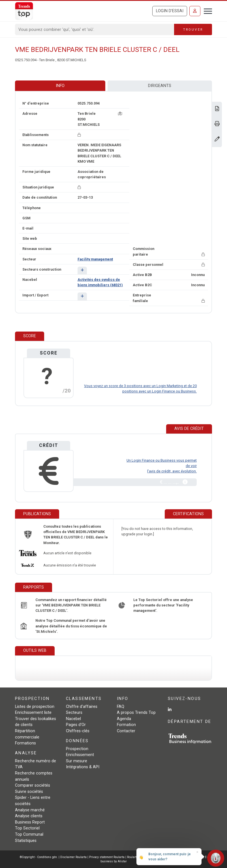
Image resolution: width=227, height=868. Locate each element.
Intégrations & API (83, 767)
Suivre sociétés (29, 792)
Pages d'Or (76, 725)
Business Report (30, 822)
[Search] (95, 29)
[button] (82, 270)
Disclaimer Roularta (73, 857)
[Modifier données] (217, 140)
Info (60, 86)
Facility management (95, 259)
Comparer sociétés (33, 785)
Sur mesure (77, 761)
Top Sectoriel (27, 828)
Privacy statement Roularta (107, 857)
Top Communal (29, 834)
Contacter (126, 731)
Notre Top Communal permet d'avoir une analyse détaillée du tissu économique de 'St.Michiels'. (71, 626)
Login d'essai (170, 11)
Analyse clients (29, 816)
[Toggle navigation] (206, 10)
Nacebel (73, 719)
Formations (25, 743)
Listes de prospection (35, 707)
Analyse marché (30, 810)
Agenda (124, 719)
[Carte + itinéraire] (120, 113)
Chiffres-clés (78, 731)
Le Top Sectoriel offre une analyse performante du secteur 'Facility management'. (163, 605)
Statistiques (26, 841)
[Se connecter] (195, 11)
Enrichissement (80, 755)
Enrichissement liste (33, 713)
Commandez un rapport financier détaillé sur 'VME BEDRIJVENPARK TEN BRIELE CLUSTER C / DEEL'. (71, 605)
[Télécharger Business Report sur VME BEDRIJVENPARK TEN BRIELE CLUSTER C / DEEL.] (217, 109)
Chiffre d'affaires (82, 707)
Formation (126, 725)
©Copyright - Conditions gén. (39, 857)
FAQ (121, 707)
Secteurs (74, 713)
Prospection (77, 749)
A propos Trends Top (136, 713)
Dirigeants (160, 86)
